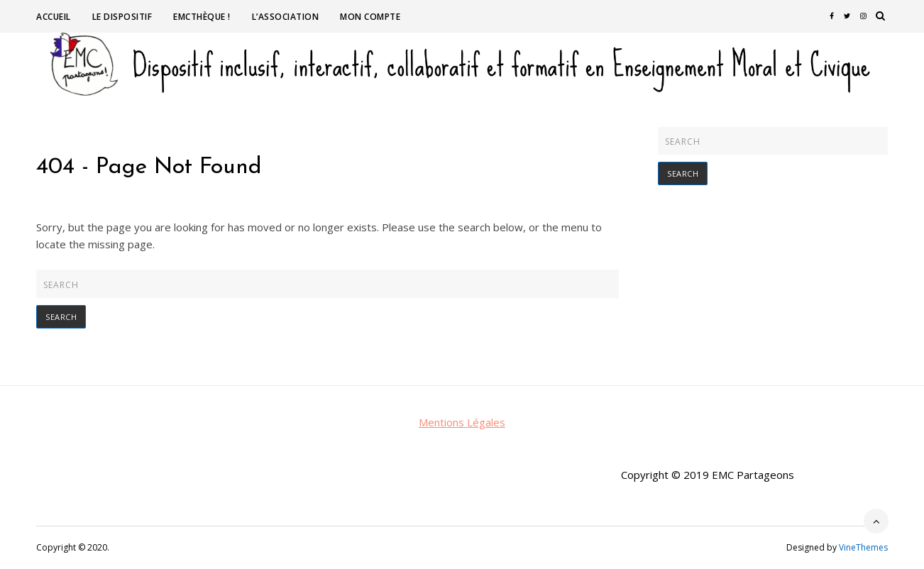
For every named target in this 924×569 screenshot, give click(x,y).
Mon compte (370, 17)
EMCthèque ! (202, 17)
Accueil (54, 17)
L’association (286, 17)
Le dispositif (122, 17)
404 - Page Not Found (149, 167)
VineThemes (863, 547)
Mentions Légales (462, 422)
